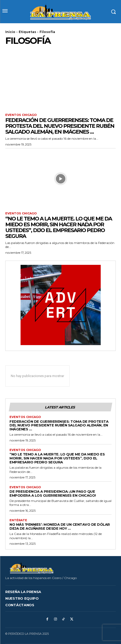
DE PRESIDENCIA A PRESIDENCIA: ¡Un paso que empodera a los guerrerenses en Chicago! (53, 493)
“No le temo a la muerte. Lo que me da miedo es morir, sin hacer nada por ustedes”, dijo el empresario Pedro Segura (59, 227)
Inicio (10, 32)
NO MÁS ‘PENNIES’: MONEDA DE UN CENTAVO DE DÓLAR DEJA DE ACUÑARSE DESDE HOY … (60, 526)
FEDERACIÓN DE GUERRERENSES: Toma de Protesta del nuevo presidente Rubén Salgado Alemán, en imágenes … (60, 126)
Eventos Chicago (21, 115)
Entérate (18, 520)
